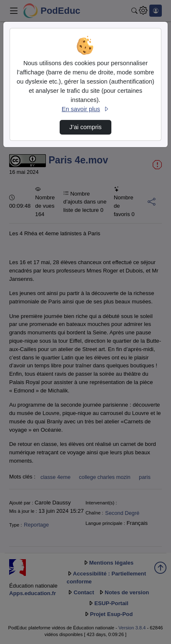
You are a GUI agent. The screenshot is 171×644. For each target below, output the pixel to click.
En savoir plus (85, 109)
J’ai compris (85, 127)
